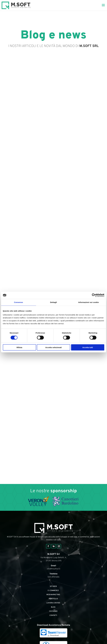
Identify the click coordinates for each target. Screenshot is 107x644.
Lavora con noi (53, 603)
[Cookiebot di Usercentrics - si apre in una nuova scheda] (94, 295)
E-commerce (53, 591)
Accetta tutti (88, 347)
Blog (53, 607)
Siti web (53, 586)
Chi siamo (53, 611)
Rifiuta (19, 347)
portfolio (53, 599)
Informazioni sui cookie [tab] (89, 302)
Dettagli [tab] (54, 302)
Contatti (53, 615)
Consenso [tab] (18, 302)
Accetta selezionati (53, 347)
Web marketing (53, 595)
